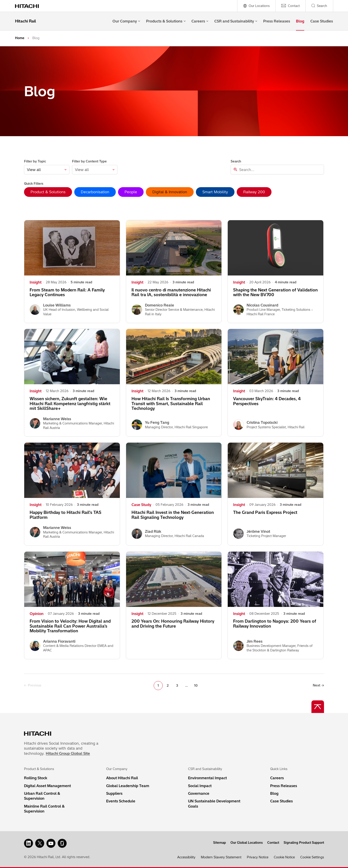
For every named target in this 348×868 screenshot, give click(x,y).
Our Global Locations (247, 843)
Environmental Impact (207, 778)
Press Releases (277, 21)
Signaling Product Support (304, 843)
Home (20, 38)
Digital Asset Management (47, 786)
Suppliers (114, 793)
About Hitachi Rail (122, 778)
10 (196, 686)
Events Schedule (121, 801)
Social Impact (200, 786)
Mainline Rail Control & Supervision (44, 809)
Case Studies (322, 21)
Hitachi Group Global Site (68, 753)
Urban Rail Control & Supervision (42, 796)
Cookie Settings (312, 857)
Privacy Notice (258, 857)
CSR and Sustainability (236, 21)
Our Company (126, 21)
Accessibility (186, 857)
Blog (300, 21)
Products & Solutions (166, 21)
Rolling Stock (36, 778)
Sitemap (220, 843)
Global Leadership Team (128, 786)
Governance (199, 793)
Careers (200, 21)
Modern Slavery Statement (221, 857)
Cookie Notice (284, 857)
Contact (273, 843)
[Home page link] (30, 6)
